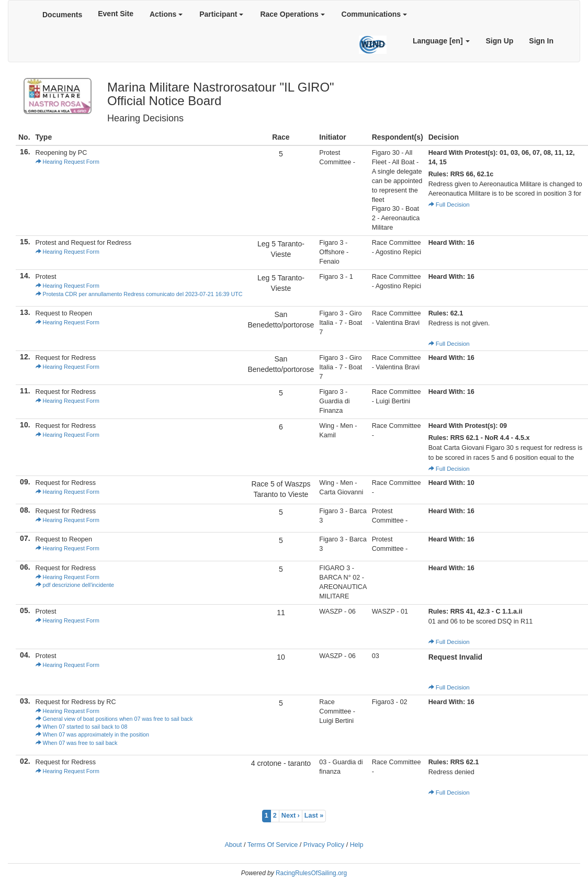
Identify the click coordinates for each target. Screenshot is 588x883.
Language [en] (442, 41)
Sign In (541, 41)
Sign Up (499, 41)
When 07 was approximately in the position (92, 734)
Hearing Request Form (67, 162)
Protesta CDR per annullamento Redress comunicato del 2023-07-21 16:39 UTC (139, 294)
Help (357, 845)
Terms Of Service (273, 845)
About (233, 845)
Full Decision (449, 205)
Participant (221, 14)
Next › (291, 816)
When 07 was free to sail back (77, 743)
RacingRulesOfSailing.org (311, 873)
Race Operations (292, 14)
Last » (314, 816)
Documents (62, 15)
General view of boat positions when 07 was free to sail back (114, 719)
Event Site (116, 14)
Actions (166, 14)
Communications (374, 14)
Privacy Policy (324, 845)
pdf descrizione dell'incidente (75, 585)
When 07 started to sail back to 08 (82, 727)
